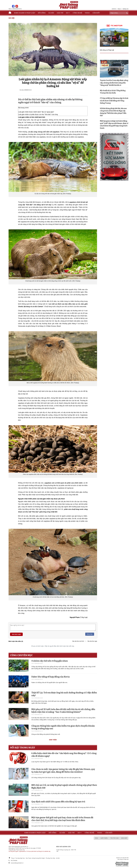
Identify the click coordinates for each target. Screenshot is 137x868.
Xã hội (51, 13)
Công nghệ (77, 13)
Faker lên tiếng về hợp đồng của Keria (51, 677)
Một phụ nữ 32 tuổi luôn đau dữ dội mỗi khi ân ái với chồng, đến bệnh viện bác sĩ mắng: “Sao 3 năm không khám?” (63, 711)
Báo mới (124, 838)
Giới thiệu (104, 838)
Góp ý (119, 9)
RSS (97, 838)
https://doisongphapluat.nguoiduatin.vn (18, 847)
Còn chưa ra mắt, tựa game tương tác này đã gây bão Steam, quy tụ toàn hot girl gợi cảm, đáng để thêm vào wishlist (63, 771)
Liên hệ (114, 9)
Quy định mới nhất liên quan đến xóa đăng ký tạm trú (58, 802)
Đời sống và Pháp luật (107, 50)
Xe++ (68, 13)
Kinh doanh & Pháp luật (25, 13)
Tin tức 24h (114, 838)
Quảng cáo (126, 9)
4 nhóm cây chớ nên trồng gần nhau (50, 661)
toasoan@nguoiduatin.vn (17, 863)
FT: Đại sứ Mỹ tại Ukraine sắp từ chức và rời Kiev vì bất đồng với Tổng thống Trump (114, 101)
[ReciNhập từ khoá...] (119, 13)
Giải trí (60, 13)
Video (87, 13)
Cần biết (96, 13)
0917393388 (14, 861)
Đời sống (42, 13)
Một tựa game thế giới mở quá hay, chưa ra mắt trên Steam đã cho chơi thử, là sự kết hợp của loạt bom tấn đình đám (62, 819)
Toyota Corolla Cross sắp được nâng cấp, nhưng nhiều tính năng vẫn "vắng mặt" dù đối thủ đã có (114, 83)
